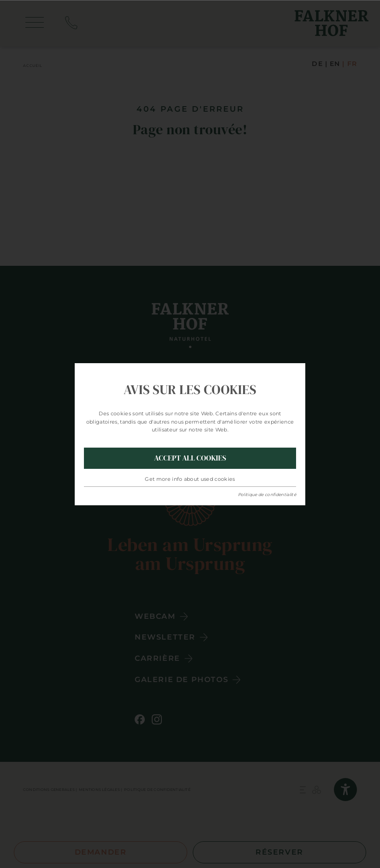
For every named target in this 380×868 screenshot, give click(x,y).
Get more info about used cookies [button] (190, 479)
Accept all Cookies (190, 458)
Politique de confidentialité (267, 494)
